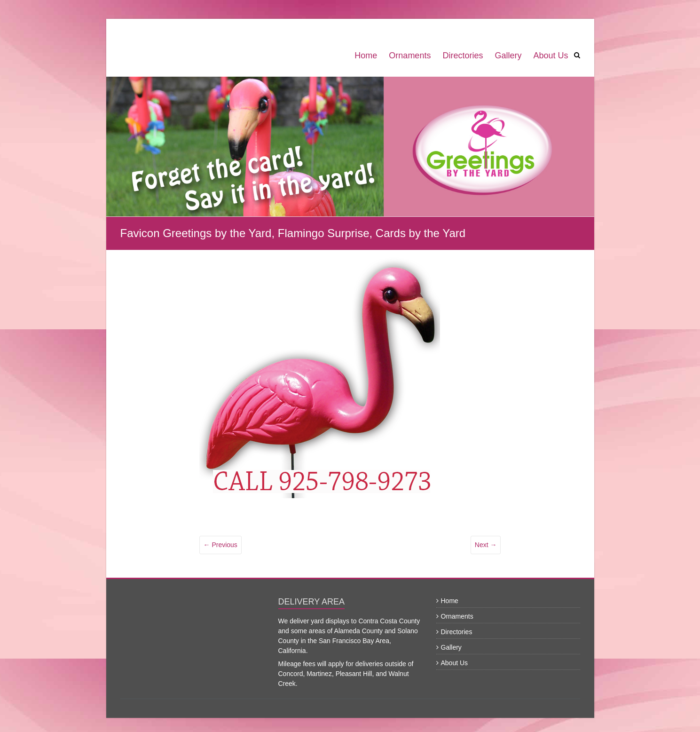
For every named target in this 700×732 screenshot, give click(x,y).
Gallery (508, 56)
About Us (551, 56)
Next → (486, 545)
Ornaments (410, 56)
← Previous (220, 545)
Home (366, 56)
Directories (463, 56)
